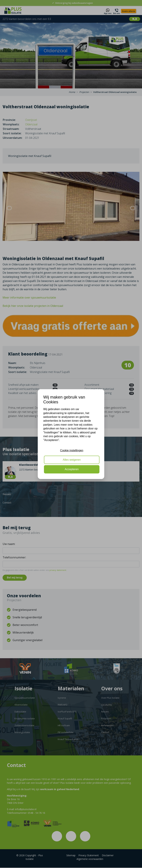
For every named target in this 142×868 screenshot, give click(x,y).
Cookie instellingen (72, 450)
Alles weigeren (72, 460)
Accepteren (72, 469)
